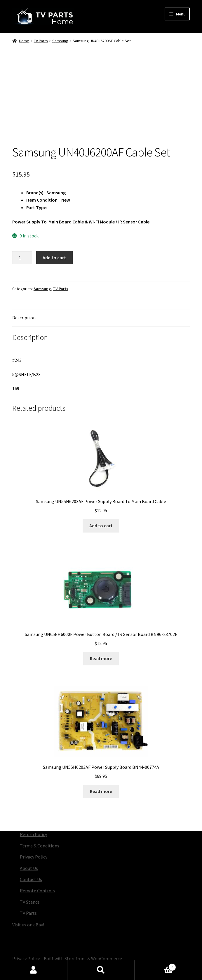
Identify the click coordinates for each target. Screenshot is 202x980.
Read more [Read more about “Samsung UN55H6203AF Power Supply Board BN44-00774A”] (101, 791)
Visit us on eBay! (28, 925)
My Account (34, 970)
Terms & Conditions (40, 846)
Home (24, 41)
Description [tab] (24, 318)
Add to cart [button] (101, 526)
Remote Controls (37, 891)
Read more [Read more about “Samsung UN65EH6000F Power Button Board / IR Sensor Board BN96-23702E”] (101, 658)
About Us (29, 868)
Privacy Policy (34, 857)
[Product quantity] (22, 258)
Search (101, 970)
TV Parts (41, 41)
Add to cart (54, 258)
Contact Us (31, 879)
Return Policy (33, 834)
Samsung (60, 41)
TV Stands (30, 902)
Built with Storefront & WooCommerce (83, 958)
